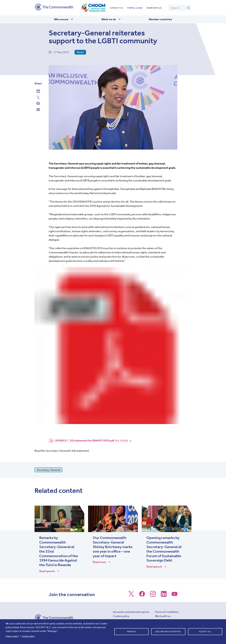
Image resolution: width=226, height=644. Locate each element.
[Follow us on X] (131, 595)
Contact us (116, 8)
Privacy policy (12, 636)
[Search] (180, 8)
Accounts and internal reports (131, 612)
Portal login (135, 8)
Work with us (154, 8)
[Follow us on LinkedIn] (164, 595)
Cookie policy (121, 616)
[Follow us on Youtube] (175, 595)
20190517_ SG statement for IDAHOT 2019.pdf (85, 441)
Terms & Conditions (167, 612)
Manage (131, 632)
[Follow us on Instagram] (153, 595)
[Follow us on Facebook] (142, 595)
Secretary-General (48, 470)
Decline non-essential (168, 632)
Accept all (205, 632)
